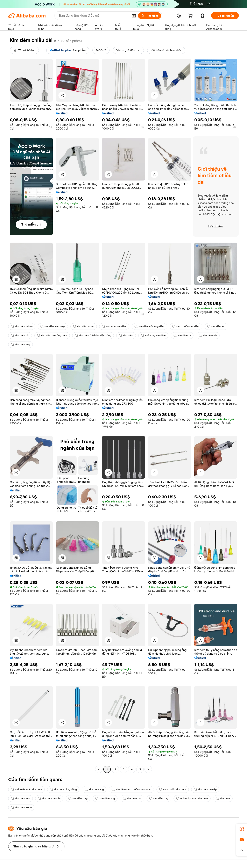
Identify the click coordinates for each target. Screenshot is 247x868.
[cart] (191, 16)
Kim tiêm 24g (94, 789)
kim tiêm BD (216, 326)
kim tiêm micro (22, 326)
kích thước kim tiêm (186, 326)
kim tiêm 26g (159, 799)
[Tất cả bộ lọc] (24, 50)
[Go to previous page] (99, 769)
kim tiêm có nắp (205, 789)
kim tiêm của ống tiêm (149, 326)
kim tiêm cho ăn (49, 799)
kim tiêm (126, 336)
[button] (134, 16)
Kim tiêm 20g (105, 799)
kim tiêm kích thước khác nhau (131, 789)
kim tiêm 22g (78, 799)
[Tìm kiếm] (150, 16)
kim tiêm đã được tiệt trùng (93, 336)
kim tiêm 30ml (21, 808)
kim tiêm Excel (84, 326)
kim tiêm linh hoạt (53, 326)
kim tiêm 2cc (20, 799)
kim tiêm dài (20, 336)
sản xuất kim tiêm (114, 326)
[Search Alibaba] (93, 16)
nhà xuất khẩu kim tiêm (26, 789)
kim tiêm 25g (20, 345)
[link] (242, 829)
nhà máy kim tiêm (153, 336)
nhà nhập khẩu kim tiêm (192, 799)
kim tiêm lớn (208, 336)
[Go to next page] (148, 769)
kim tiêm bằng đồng (63, 789)
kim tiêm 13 (182, 336)
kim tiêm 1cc (132, 799)
